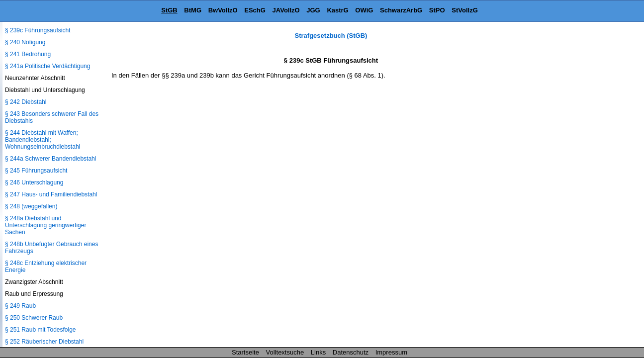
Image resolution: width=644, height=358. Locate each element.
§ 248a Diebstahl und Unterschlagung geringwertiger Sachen (46, 225)
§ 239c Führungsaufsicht (38, 30)
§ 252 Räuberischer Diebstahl (44, 342)
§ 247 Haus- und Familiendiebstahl (51, 194)
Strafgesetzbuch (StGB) (331, 36)
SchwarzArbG (401, 10)
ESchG (255, 10)
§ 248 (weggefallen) (31, 206)
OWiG (364, 10)
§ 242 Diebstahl (26, 102)
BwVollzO (223, 10)
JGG (313, 10)
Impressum (391, 352)
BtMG (193, 10)
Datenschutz (351, 352)
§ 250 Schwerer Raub (34, 318)
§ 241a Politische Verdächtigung (47, 66)
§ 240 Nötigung (25, 42)
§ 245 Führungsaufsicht (36, 171)
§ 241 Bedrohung (28, 54)
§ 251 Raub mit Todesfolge (41, 330)
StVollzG (464, 10)
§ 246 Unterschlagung (34, 182)
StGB (169, 10)
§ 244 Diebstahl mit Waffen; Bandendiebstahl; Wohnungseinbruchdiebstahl (43, 140)
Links (318, 352)
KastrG (337, 10)
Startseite (245, 352)
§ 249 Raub (20, 306)
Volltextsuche (285, 352)
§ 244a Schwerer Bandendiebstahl (50, 159)
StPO (437, 10)
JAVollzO (286, 10)
